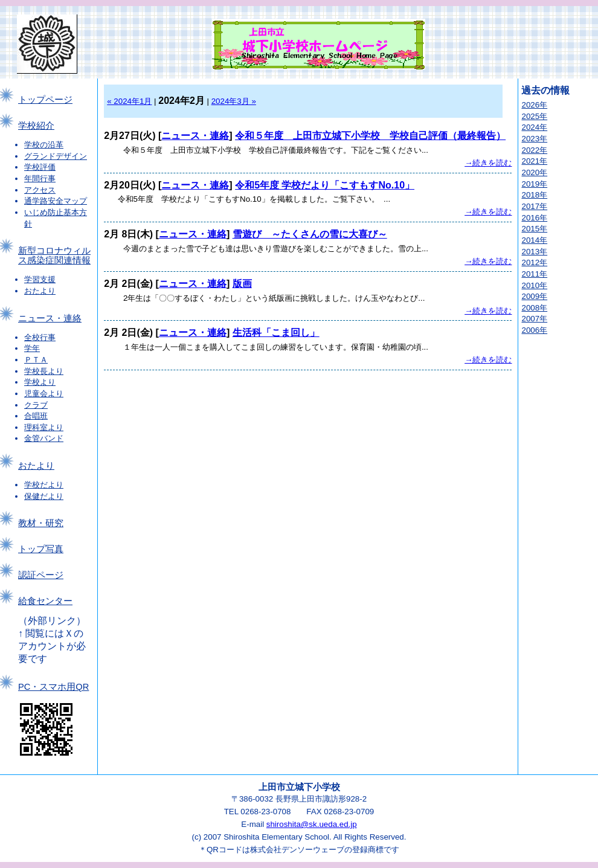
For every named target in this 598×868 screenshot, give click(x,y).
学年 (32, 348)
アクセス (40, 190)
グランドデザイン (56, 156)
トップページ (45, 100)
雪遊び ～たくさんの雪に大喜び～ (310, 234)
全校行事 (40, 337)
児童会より (44, 394)
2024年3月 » (234, 101)
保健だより (44, 496)
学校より (40, 382)
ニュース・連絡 (50, 318)
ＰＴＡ (36, 360)
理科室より (44, 427)
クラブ (36, 405)
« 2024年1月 (129, 101)
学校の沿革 (44, 145)
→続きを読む (488, 163)
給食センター (45, 601)
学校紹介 (36, 126)
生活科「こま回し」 (276, 333)
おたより (40, 291)
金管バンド (44, 438)
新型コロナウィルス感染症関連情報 (54, 256)
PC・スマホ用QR (53, 687)
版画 (242, 284)
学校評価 (40, 167)
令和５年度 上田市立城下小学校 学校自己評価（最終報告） (370, 136)
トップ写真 (41, 549)
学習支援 (40, 279)
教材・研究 (41, 523)
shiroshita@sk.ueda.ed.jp (312, 824)
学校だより (44, 485)
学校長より (44, 371)
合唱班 (36, 416)
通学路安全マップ (56, 201)
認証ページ (41, 575)
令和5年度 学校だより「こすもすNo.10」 (325, 185)
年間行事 (40, 178)
